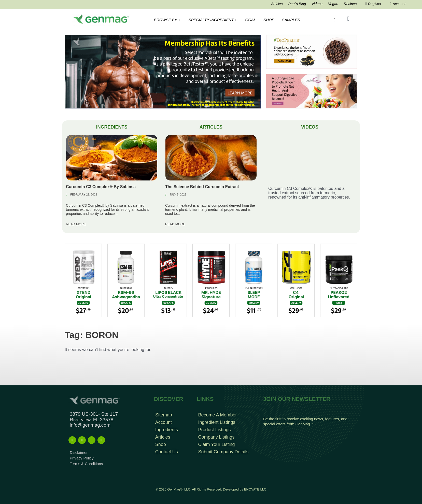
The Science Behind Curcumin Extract (202, 187)
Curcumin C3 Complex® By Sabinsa (101, 187)
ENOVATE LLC (255, 489)
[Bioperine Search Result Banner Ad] (312, 52)
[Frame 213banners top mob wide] (312, 91)
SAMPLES (291, 20)
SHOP (269, 20)
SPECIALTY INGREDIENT (213, 20)
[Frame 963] (163, 71)
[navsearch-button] (335, 20)
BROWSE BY (167, 20)
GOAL (251, 20)
